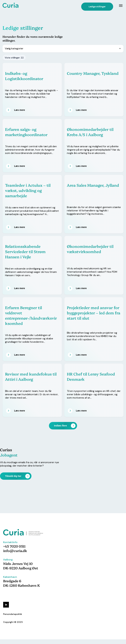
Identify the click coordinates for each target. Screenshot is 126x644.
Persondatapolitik (13, 614)
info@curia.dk (15, 551)
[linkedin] (6, 605)
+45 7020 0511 (14, 546)
